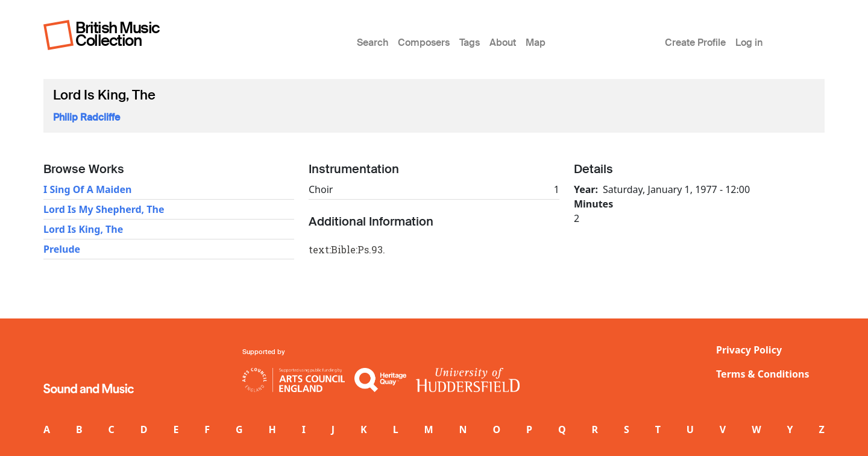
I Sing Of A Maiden (87, 189)
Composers (424, 43)
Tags (470, 43)
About (503, 43)
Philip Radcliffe (86, 117)
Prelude (62, 249)
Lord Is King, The (83, 229)
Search (373, 43)
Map (536, 43)
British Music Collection (118, 34)
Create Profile (695, 43)
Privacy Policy (749, 350)
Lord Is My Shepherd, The (104, 209)
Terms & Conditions (763, 374)
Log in (749, 43)
